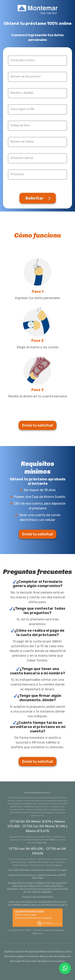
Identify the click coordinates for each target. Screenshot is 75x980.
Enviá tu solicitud (37, 425)
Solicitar (35, 198)
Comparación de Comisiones (38, 897)
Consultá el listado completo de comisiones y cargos (38, 870)
